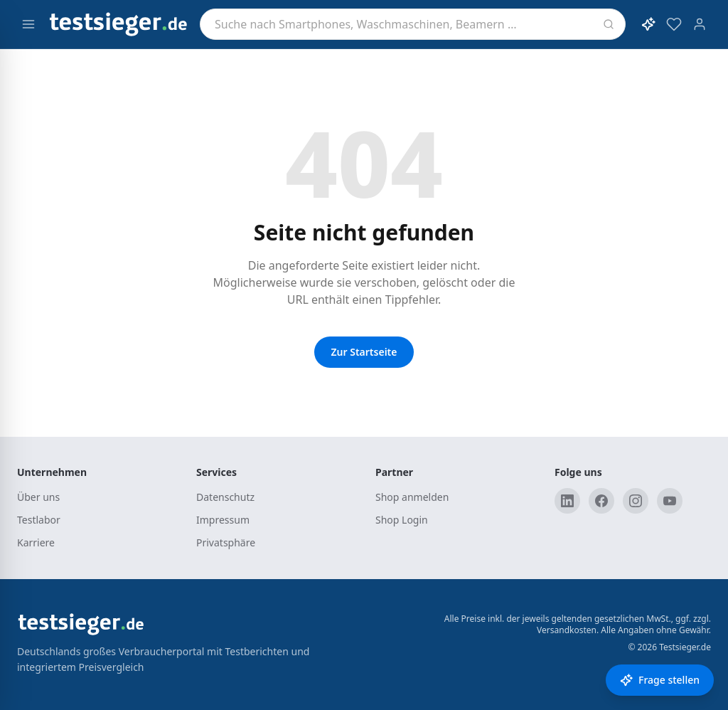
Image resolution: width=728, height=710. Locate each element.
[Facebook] (601, 501)
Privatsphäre (226, 542)
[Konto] (700, 24)
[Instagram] (636, 501)
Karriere (36, 542)
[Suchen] (609, 24)
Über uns (38, 497)
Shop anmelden (412, 497)
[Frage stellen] (660, 680)
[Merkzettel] (674, 24)
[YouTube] (670, 501)
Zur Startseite (364, 352)
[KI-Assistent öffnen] (648, 24)
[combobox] (413, 24)
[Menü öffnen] (28, 24)
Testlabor (39, 520)
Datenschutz (225, 497)
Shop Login (402, 520)
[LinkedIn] (567, 501)
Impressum (223, 520)
